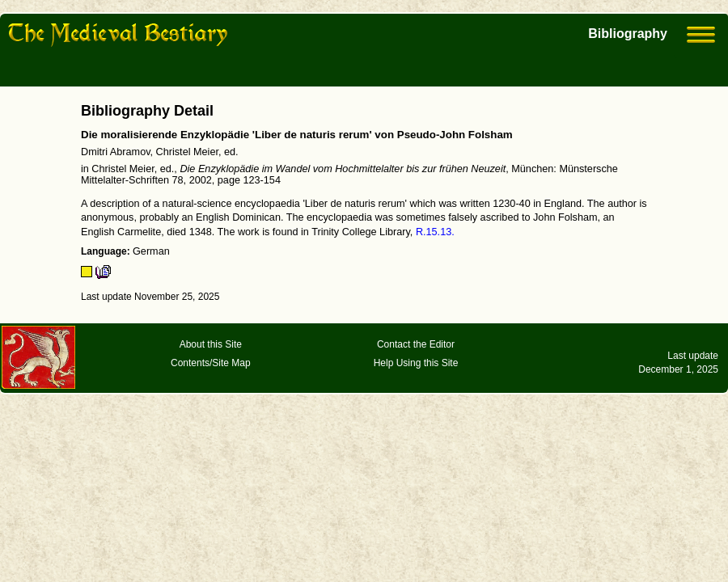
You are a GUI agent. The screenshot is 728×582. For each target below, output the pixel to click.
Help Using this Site (416, 363)
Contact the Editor (416, 344)
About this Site (211, 344)
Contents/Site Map (211, 363)
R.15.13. (435, 232)
